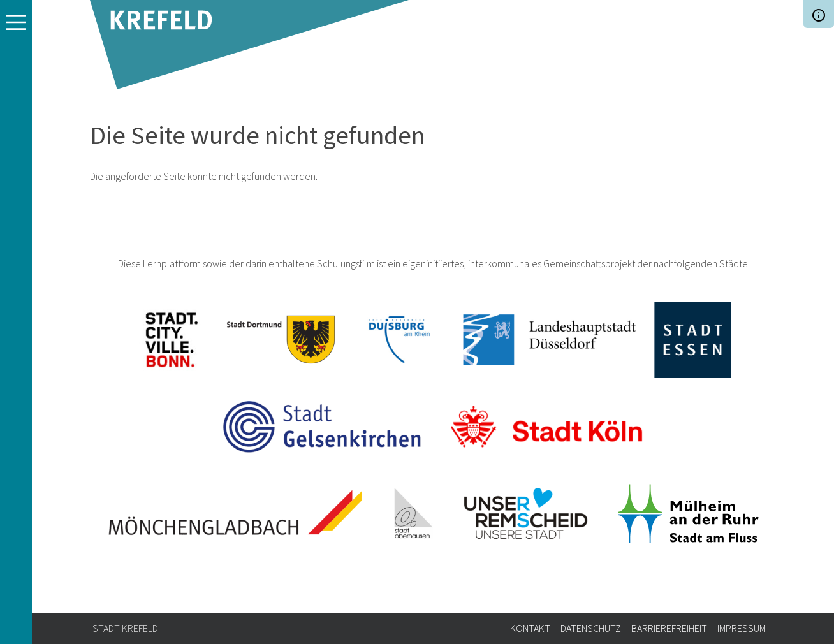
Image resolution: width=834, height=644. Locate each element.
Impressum (742, 628)
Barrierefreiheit (669, 628)
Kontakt (530, 628)
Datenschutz (591, 628)
